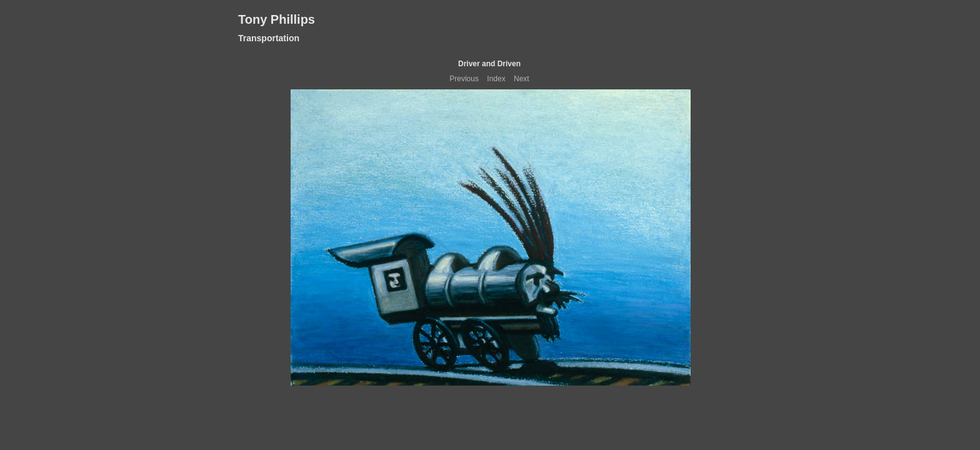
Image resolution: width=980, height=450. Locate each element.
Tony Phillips (277, 19)
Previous (464, 79)
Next (522, 79)
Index (496, 79)
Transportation (269, 38)
